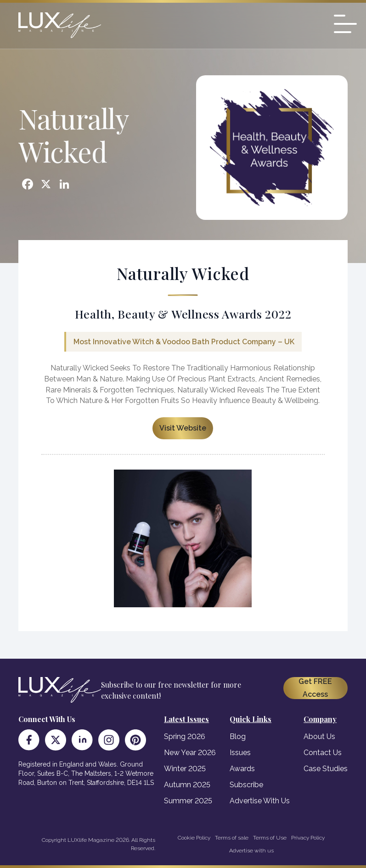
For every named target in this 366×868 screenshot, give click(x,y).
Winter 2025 (185, 769)
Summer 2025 (188, 801)
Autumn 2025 (187, 785)
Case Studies (326, 769)
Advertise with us (251, 851)
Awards (242, 769)
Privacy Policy (308, 838)
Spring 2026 (185, 736)
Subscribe (246, 785)
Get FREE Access (315, 688)
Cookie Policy (194, 838)
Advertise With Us (260, 801)
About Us (319, 736)
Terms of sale (232, 838)
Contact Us (323, 753)
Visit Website (183, 428)
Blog (238, 736)
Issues (240, 753)
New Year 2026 (190, 753)
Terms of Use (270, 838)
